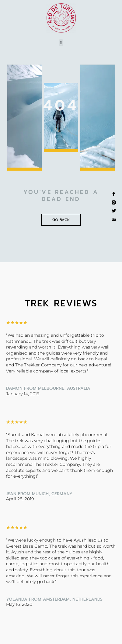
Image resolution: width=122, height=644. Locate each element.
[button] (61, 43)
